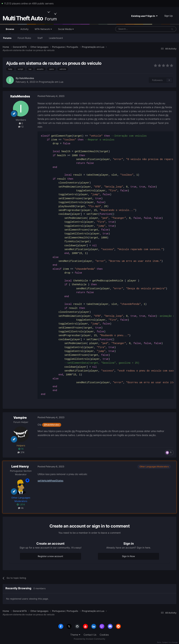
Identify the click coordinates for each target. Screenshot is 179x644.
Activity (24, 29)
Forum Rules (24, 38)
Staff (40, 38)
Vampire (20, 418)
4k (21, 508)
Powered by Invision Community (89, 639)
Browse (10, 31)
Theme (75, 635)
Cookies (104, 635)
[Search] (133, 29)
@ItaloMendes (52, 425)
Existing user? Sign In (144, 16)
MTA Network (43, 29)
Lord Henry (20, 466)
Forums (7, 38)
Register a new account (50, 556)
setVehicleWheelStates (50, 481)
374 (21, 452)
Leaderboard (56, 38)
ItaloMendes (27, 78)
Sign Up (169, 16)
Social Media (66, 29)
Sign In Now (128, 556)
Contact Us (90, 635)
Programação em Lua (51, 82)
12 (21, 127)
